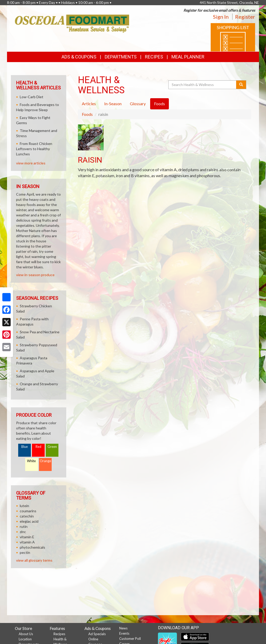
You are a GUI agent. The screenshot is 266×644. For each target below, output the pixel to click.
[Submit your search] (241, 85)
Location (25, 639)
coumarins (28, 511)
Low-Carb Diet (32, 97)
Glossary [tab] (138, 104)
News (123, 628)
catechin (27, 516)
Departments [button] (121, 57)
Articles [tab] (89, 104)
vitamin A (27, 542)
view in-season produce (35, 275)
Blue (25, 447)
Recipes (154, 57)
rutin (24, 526)
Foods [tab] (159, 104)
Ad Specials (97, 634)
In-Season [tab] (113, 104)
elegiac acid (29, 521)
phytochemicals (32, 547)
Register (245, 17)
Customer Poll (130, 639)
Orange (45, 461)
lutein (24, 506)
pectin (25, 552)
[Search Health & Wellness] (203, 85)
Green (52, 447)
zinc (23, 532)
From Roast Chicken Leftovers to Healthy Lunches (34, 149)
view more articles (31, 163)
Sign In (221, 17)
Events (124, 633)
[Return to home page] (72, 23)
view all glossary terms (34, 560)
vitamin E (27, 537)
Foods (87, 114)
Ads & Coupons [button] (79, 57)
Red (38, 447)
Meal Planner (188, 57)
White (31, 461)
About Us (26, 634)
